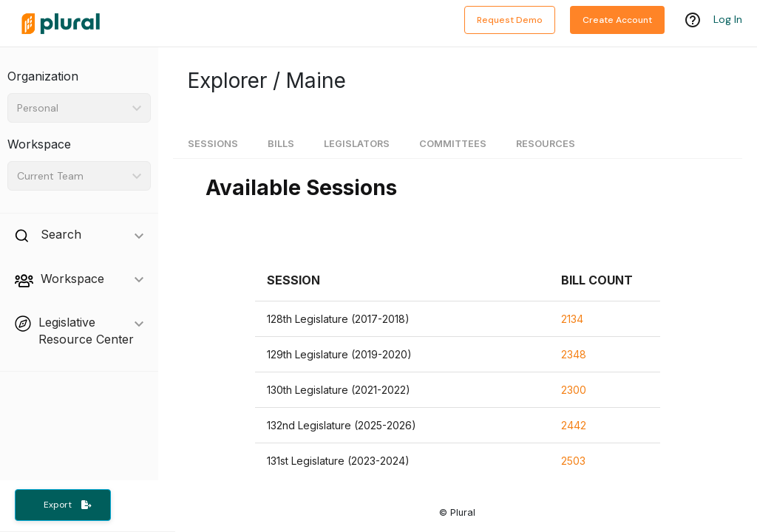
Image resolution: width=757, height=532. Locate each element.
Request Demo (510, 20)
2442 (574, 425)
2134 (572, 319)
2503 (573, 461)
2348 (574, 354)
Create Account (617, 20)
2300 (574, 390)
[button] (293, 280)
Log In (728, 20)
